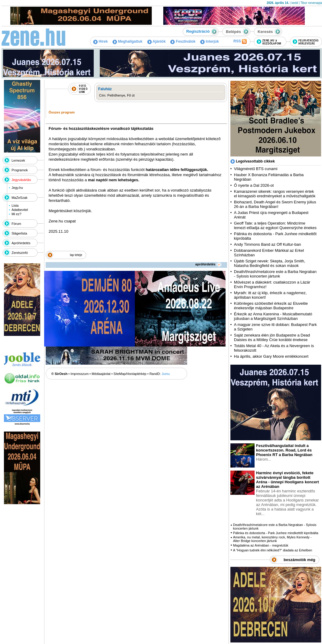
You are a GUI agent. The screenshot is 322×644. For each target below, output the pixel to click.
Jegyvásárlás (21, 180)
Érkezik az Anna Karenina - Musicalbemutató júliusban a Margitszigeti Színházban (273, 316)
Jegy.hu (17, 188)
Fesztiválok (183, 41)
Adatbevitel (20, 210)
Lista (15, 205)
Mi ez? (16, 214)
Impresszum (80, 374)
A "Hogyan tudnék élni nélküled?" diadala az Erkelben (273, 550)
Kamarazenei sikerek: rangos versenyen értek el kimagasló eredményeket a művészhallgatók (275, 194)
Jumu (166, 374)
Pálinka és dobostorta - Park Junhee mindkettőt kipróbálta (276, 533)
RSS (240, 41)
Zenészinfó (20, 253)
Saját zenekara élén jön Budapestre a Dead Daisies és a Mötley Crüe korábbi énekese (272, 337)
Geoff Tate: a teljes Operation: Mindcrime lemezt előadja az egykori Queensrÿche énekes (275, 225)
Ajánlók (156, 41)
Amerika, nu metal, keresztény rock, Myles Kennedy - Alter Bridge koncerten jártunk (272, 539)
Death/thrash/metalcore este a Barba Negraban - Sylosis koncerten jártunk (275, 274)
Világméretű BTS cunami (256, 169)
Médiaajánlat (101, 374)
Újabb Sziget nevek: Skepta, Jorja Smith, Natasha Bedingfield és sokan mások (270, 263)
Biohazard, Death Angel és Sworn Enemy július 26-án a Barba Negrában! (275, 204)
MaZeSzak (20, 198)
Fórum (16, 224)
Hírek (100, 41)
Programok (20, 170)
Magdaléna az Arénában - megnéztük (261, 545)
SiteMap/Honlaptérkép (130, 374)
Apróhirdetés (21, 243)
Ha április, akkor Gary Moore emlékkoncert (271, 356)
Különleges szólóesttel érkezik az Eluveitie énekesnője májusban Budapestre (271, 306)
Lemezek (18, 160)
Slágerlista (19, 233)
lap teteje (76, 255)
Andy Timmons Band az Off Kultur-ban (268, 244)
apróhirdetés (208, 264)
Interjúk (210, 41)
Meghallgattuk (127, 41)
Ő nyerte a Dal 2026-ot (254, 185)
